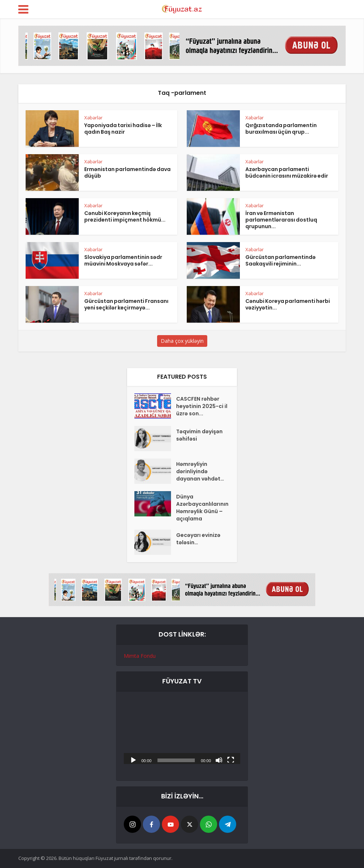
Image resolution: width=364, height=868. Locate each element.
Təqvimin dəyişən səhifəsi (199, 435)
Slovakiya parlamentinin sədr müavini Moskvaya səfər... (123, 260)
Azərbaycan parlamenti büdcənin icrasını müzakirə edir (287, 173)
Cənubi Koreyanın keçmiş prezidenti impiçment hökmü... (125, 216)
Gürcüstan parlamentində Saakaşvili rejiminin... (281, 260)
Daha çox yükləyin (182, 341)
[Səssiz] (219, 760)
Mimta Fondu (140, 656)
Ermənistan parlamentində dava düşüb (127, 173)
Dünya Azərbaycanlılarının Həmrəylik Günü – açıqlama (202, 508)
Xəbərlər (93, 118)
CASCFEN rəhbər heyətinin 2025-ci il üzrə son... (202, 406)
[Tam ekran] (231, 760)
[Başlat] (133, 760)
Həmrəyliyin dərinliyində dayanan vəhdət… (200, 471)
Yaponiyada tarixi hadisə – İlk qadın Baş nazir (123, 129)
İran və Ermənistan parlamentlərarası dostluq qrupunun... (281, 220)
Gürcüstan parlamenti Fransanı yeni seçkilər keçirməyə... (126, 304)
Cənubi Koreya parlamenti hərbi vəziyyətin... (288, 304)
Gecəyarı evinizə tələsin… (198, 539)
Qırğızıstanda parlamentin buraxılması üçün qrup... (281, 129)
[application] (182, 732)
